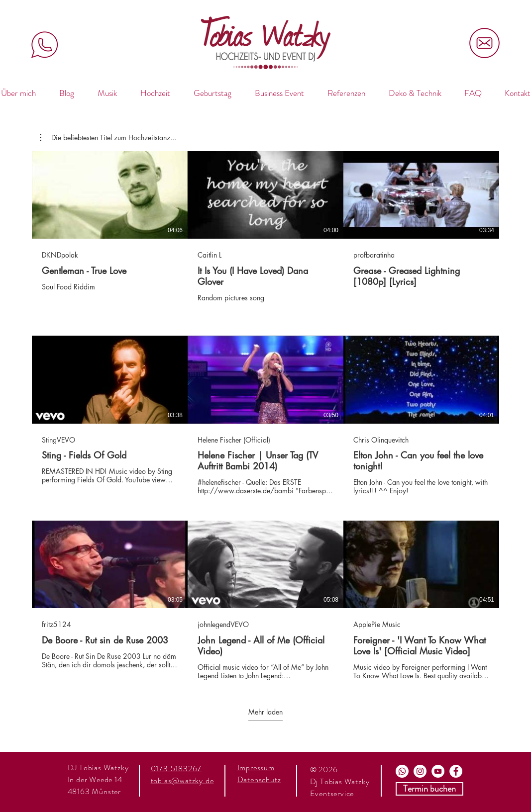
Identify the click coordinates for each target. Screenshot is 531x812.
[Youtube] (438, 771)
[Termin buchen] (429, 789)
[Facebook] (456, 771)
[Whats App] (402, 771)
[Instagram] (420, 771)
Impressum (256, 767)
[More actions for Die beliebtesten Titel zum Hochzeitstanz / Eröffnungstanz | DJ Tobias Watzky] (108, 138)
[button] (108, 138)
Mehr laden (265, 712)
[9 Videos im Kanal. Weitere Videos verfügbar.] (265, 416)
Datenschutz (259, 779)
